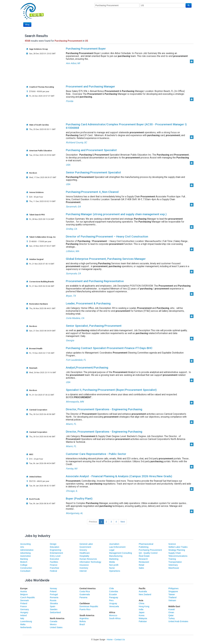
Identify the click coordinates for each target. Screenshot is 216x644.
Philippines (174, 588)
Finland (24, 603)
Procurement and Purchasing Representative (95, 281)
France (24, 606)
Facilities (54, 562)
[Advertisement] (137, 19)
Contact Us (120, 640)
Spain (53, 606)
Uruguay (113, 603)
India (141, 609)
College (24, 565)
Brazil (82, 624)
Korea (142, 615)
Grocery (83, 550)
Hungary (24, 612)
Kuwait (172, 609)
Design (53, 544)
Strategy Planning (177, 550)
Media (112, 562)
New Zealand (145, 594)
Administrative (27, 550)
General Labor (86, 544)
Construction (26, 568)
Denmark (25, 600)
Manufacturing (116, 556)
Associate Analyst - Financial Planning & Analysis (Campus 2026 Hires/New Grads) (119, 476)
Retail (141, 565)
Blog (27, 25)
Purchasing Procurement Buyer (86, 49)
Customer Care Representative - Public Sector (96, 454)
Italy (22, 618)
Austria (24, 591)
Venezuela (114, 606)
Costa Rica (85, 591)
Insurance (84, 565)
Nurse (112, 568)
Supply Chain (175, 553)
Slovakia (54, 603)
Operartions (115, 571)
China (142, 603)
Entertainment (56, 553)
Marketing (114, 559)
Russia (53, 600)
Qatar (171, 615)
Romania (54, 597)
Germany (25, 609)
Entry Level (55, 556)
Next (123, 522)
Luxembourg (26, 621)
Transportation (175, 562)
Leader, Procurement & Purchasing (88, 303)
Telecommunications (178, 556)
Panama (83, 597)
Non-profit (114, 565)
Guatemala (85, 594)
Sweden (54, 609)
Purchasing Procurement (150, 550)
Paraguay (114, 597)
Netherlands (26, 627)
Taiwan (172, 594)
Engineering (56, 550)
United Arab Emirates (178, 621)
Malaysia (143, 618)
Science (172, 544)
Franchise (55, 568)
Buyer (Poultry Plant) (79, 499)
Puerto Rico (85, 609)
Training (172, 559)
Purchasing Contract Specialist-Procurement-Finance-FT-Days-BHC (109, 348)
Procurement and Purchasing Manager (90, 86)
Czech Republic (28, 597)
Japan (142, 612)
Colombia (114, 591)
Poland (53, 591)
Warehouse (174, 568)
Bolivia (83, 621)
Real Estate (144, 556)
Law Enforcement (117, 547)
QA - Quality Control (148, 553)
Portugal (54, 594)
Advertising (25, 553)
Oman (171, 612)
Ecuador (113, 594)
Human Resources (88, 559)
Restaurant (144, 562)
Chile (112, 588)
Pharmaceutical (146, 544)
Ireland (23, 615)
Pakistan (143, 621)
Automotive (25, 556)
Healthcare (85, 553)
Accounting (25, 544)
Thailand (172, 597)
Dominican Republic (89, 606)
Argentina (84, 618)
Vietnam (172, 600)
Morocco (113, 615)
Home (110, 640)
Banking (24, 559)
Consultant (25, 571)
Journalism (114, 544)
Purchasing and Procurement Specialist (91, 150)
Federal (53, 571)
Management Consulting (121, 553)
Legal (112, 550)
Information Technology (90, 562)
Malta (23, 624)
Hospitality (84, 556)
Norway (53, 588)
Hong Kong (144, 606)
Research (143, 559)
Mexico (53, 624)
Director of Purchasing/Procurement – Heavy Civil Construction (107, 237)
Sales (141, 568)
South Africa (115, 618)
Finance (54, 565)
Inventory (84, 568)
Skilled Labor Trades (178, 547)
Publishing (144, 547)
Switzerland (55, 612)
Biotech (24, 562)
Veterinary (173, 565)
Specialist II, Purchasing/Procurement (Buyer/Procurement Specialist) (111, 390)
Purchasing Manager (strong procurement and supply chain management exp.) (116, 214)
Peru (111, 600)
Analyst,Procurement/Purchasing (87, 368)
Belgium (24, 594)
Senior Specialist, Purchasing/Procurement (94, 326)
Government (85, 547)
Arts (22, 547)
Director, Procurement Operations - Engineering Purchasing (104, 409)
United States (56, 627)
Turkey (172, 618)
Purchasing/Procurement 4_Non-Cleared (92, 192)
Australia (143, 591)
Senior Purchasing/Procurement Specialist (93, 172)
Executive (55, 559)
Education (55, 547)
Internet (83, 571)
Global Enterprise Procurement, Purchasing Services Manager (106, 259)
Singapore (173, 591)
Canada (54, 621)
